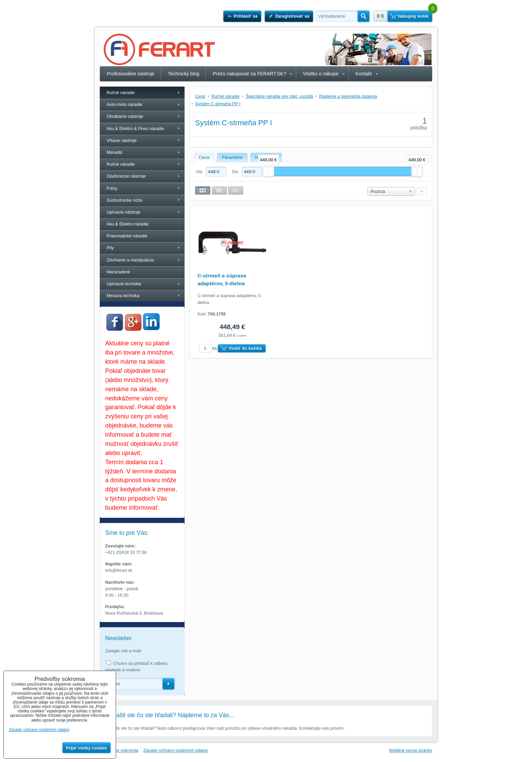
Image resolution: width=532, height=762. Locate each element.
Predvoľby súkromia (119, 750)
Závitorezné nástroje (126, 176)
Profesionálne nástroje (131, 74)
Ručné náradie (121, 93)
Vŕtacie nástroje (122, 140)
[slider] (268, 171)
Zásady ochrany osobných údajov (176, 750)
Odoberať (168, 684)
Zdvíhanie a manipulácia (130, 260)
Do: (247, 172)
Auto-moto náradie (124, 104)
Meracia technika (123, 296)
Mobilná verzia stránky (411, 750)
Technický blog (184, 74)
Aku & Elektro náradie (128, 224)
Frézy (112, 188)
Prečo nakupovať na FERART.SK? (249, 74)
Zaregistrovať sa (292, 16)
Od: (211, 172)
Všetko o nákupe (321, 74)
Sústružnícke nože (124, 200)
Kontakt (364, 74)
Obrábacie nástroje (125, 116)
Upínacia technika (124, 284)
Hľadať (364, 16)
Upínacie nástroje (123, 212)
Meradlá (114, 152)
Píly (110, 248)
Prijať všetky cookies (87, 748)
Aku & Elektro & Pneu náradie (135, 129)
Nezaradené (118, 272)
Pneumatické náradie (127, 236)
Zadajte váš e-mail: (123, 651)
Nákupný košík (413, 16)
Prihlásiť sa (246, 16)
